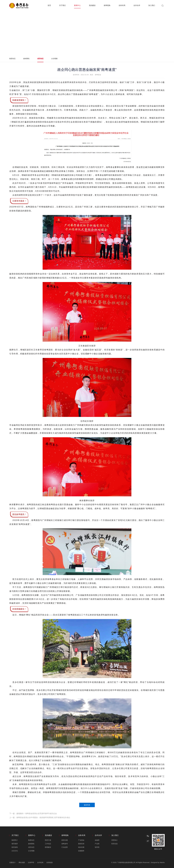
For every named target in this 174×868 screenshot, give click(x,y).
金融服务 (81, 851)
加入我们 (152, 5)
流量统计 (12, 862)
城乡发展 (81, 847)
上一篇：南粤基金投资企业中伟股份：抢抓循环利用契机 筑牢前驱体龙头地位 (40, 817)
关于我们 (62, 5)
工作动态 (48, 844)
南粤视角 (107, 5)
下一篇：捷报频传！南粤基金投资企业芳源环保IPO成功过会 (33, 814)
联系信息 (115, 844)
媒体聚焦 (26, 59)
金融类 (97, 840)
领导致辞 (15, 844)
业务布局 (122, 5)
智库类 (97, 847)
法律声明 (31, 862)
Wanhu (162, 862)
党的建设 (92, 5)
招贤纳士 (115, 840)
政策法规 (65, 840)
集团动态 (12, 59)
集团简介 (15, 840)
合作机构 (40, 862)
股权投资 (81, 844)
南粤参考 (65, 844)
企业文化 (15, 851)
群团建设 (48, 847)
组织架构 (15, 847)
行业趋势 (65, 847)
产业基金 (81, 840)
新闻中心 (77, 5)
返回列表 (87, 805)
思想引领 (48, 840)
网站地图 (22, 862)
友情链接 (49, 862)
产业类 (97, 844)
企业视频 (54, 59)
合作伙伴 (137, 5)
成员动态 (40, 59)
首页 (49, 5)
